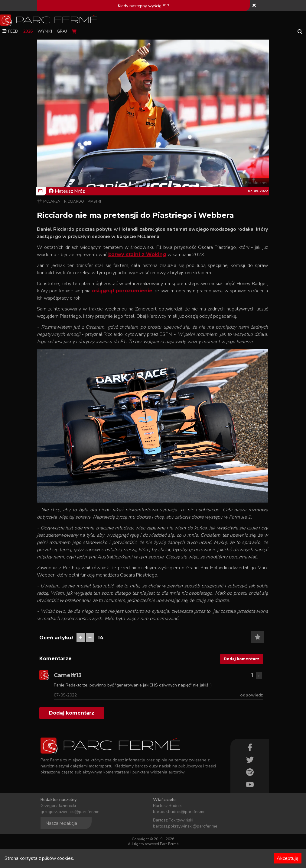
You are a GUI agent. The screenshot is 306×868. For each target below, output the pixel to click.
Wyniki (45, 31)
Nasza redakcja (61, 823)
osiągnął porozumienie (122, 291)
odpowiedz (252, 695)
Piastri (94, 201)
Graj (62, 31)
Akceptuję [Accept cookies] (288, 858)
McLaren (52, 201)
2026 (28, 31)
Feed (10, 31)
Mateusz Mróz (67, 191)
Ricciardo (74, 201)
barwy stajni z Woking (137, 254)
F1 (40, 191)
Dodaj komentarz (242, 659)
